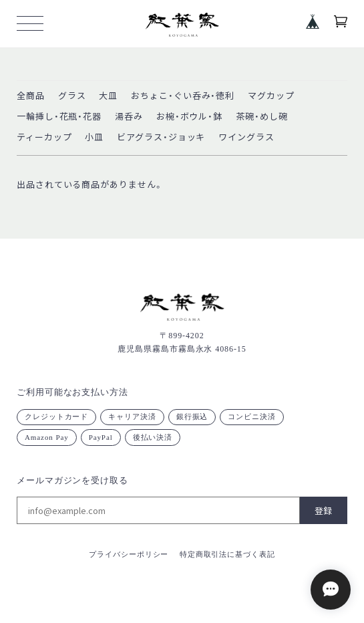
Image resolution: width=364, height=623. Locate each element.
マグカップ (271, 96)
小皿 (94, 137)
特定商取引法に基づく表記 (227, 554)
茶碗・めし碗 (261, 117)
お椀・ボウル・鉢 (189, 117)
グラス (72, 96)
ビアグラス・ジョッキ (161, 137)
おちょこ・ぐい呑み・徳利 (183, 96)
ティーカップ (44, 137)
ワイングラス (246, 137)
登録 (323, 510)
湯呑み (129, 117)
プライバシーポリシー (129, 554)
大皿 (108, 96)
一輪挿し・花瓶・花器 (59, 117)
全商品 (31, 96)
